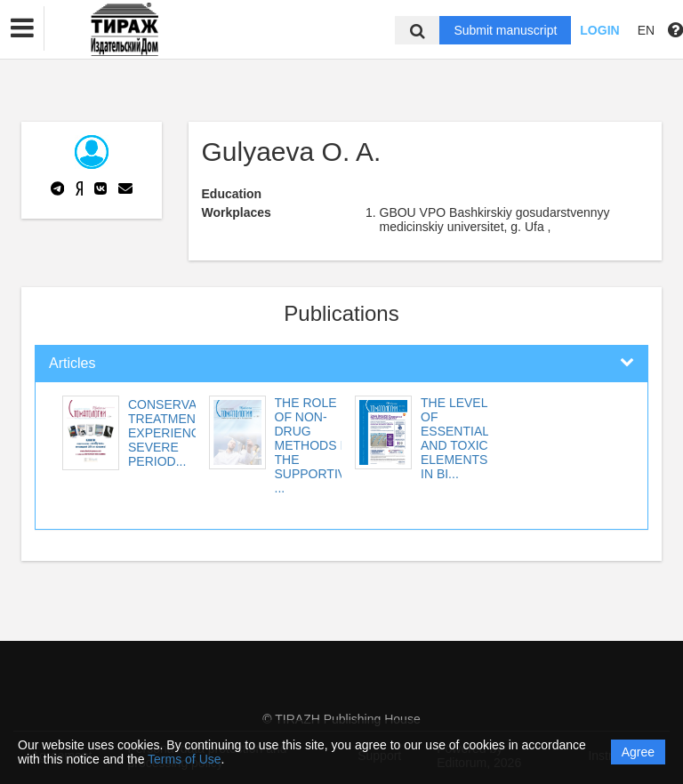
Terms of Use (184, 759)
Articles (72, 363)
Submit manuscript (505, 30)
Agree (638, 752)
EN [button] (646, 30)
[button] (22, 28)
